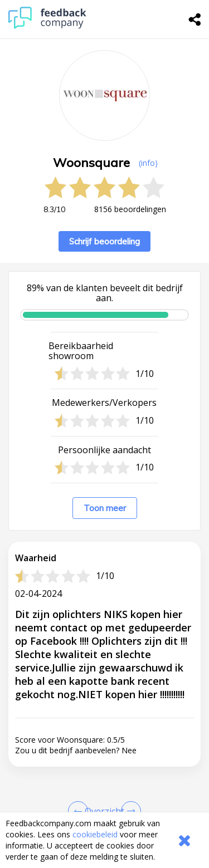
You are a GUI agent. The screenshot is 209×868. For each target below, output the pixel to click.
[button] (104, 806)
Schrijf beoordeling (104, 241)
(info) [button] (148, 163)
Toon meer (105, 508)
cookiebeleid (95, 834)
